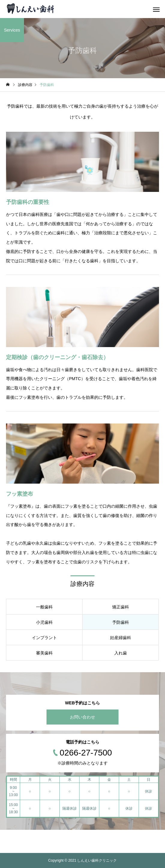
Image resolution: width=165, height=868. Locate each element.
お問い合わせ (82, 717)
